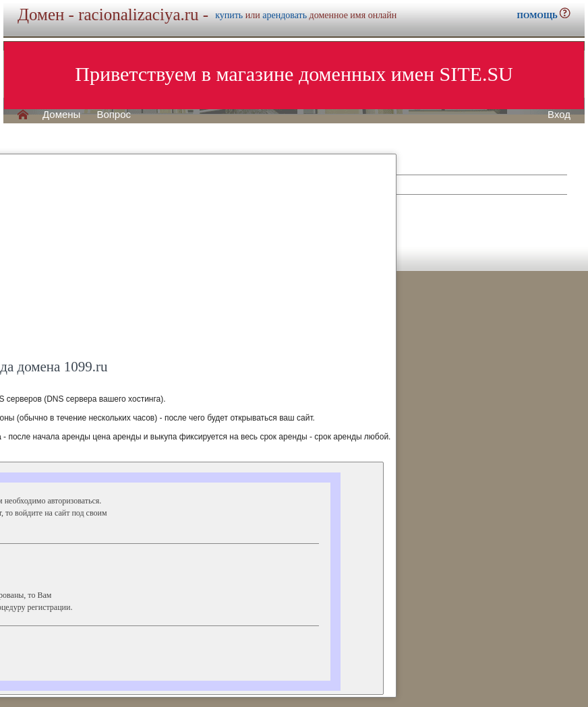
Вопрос (114, 115)
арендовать (285, 15)
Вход (559, 115)
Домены (61, 115)
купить (229, 15)
